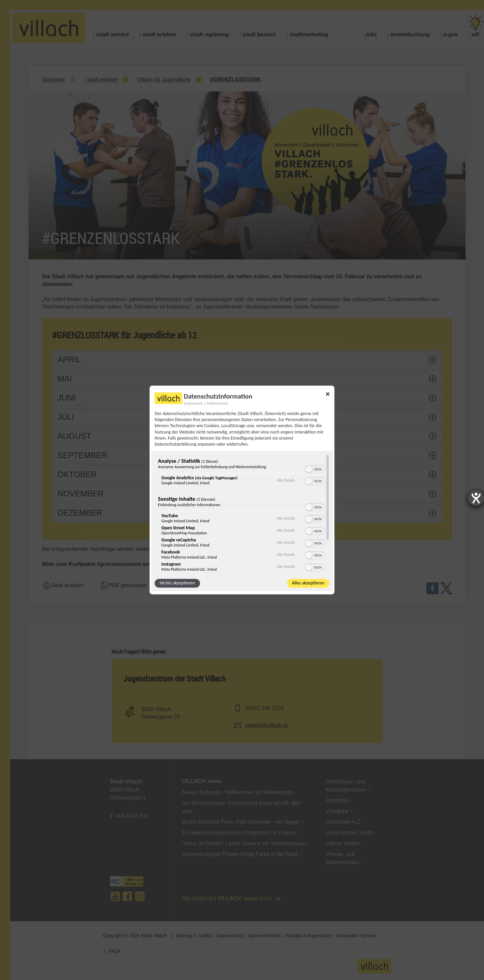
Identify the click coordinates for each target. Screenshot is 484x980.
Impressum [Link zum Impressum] (193, 403)
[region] (242, 513)
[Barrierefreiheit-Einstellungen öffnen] (476, 498)
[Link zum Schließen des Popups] (328, 395)
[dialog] (242, 490)
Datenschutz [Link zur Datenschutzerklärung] (218, 403)
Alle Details (286, 480)
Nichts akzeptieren (177, 583)
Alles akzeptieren (308, 583)
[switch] (315, 469)
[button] (309, 469)
